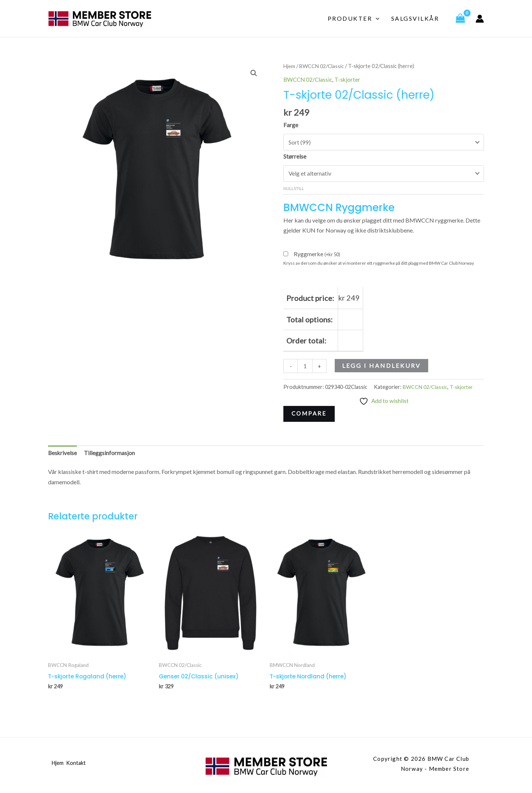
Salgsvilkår (415, 18)
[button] (253, 74)
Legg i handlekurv (382, 367)
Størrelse (295, 157)
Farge (291, 125)
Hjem (289, 66)
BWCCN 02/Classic (323, 66)
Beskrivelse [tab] (63, 455)
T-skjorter (350, 79)
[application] (376, 18)
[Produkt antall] (305, 368)
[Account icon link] (480, 19)
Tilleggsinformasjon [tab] (110, 455)
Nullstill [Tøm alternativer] (294, 189)
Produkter (354, 18)
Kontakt (79, 767)
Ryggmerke (317, 255)
